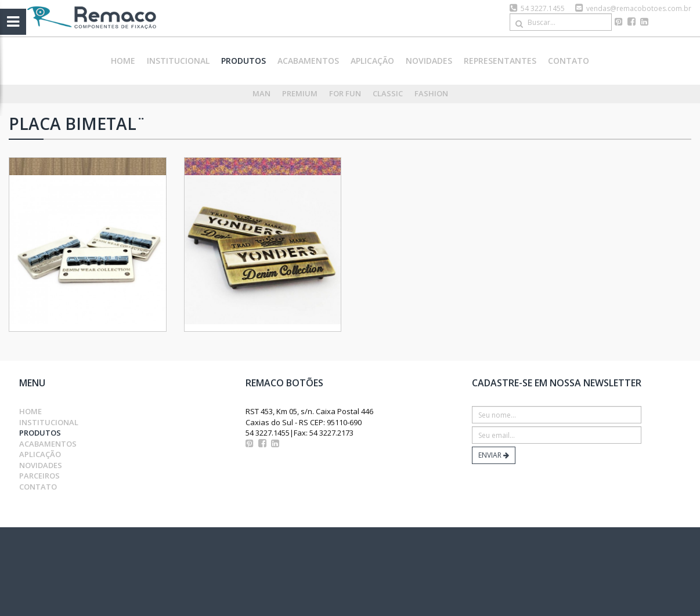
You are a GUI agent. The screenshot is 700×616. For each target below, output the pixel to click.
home (123, 61)
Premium (300, 93)
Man (261, 93)
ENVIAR (494, 455)
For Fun (345, 93)
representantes (500, 61)
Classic (388, 93)
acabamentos (308, 61)
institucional (178, 61)
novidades (429, 61)
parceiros (39, 476)
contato (569, 61)
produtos (243, 61)
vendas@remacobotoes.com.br (639, 8)
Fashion (431, 93)
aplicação (372, 61)
